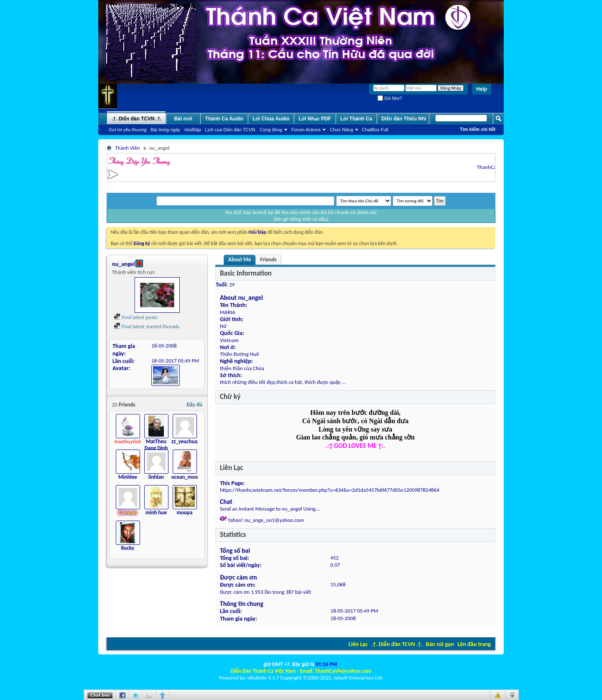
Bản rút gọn (440, 644)
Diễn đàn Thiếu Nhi (404, 119)
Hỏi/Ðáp (193, 130)
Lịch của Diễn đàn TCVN (230, 130)
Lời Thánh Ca (356, 119)
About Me (240, 259)
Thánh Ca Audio (224, 119)
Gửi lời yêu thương (128, 130)
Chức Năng (342, 130)
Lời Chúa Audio (271, 119)
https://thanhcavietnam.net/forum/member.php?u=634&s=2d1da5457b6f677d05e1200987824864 (330, 490)
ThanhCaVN (493, 167)
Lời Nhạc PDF (315, 119)
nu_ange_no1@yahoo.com (274, 520)
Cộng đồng (271, 130)
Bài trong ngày (165, 130)
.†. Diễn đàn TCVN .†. (397, 644)
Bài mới (184, 119)
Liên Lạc (358, 644)
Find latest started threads (147, 326)
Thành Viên (128, 148)
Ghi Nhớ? (390, 98)
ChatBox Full (375, 130)
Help (482, 89)
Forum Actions (306, 130)
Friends (268, 259)
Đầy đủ (194, 405)
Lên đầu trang (474, 644)
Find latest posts (136, 317)
